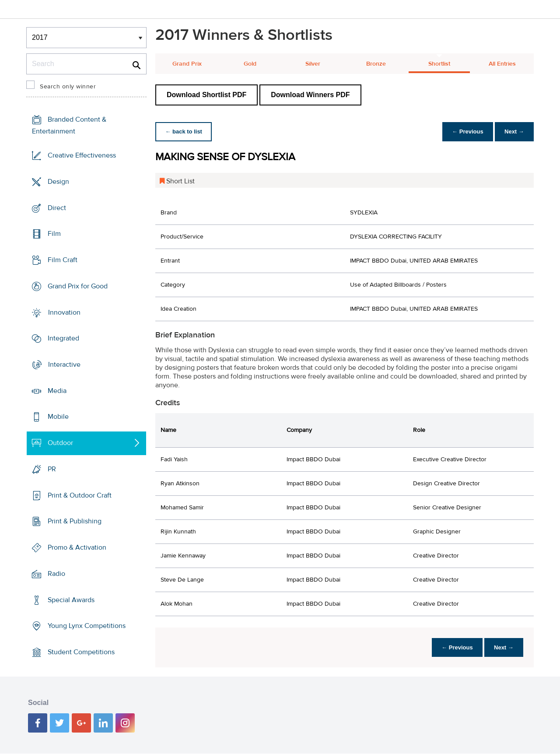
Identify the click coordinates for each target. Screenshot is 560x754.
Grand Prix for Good (78, 286)
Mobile (58, 417)
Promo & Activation (77, 547)
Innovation (64, 312)
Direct (57, 207)
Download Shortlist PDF (206, 95)
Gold (250, 64)
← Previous (465, 132)
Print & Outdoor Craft (80, 495)
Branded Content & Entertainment (69, 125)
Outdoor (60, 443)
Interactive (64, 365)
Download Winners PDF (310, 95)
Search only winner (68, 87)
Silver (313, 64)
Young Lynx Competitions (87, 626)
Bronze (376, 64)
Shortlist (439, 64)
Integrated (63, 338)
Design (58, 182)
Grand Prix (187, 64)
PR (52, 469)
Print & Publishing (75, 521)
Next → (513, 132)
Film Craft (63, 260)
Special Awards (71, 600)
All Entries (502, 64)
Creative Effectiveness (82, 155)
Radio (56, 574)
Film (54, 234)
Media (57, 391)
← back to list (184, 132)
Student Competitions (81, 652)
